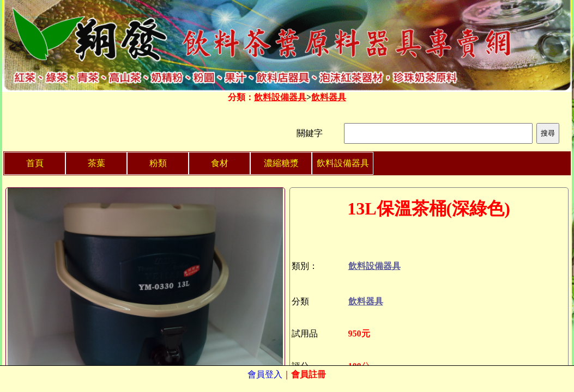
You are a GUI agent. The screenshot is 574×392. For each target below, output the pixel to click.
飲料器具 (329, 97)
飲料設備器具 (280, 97)
